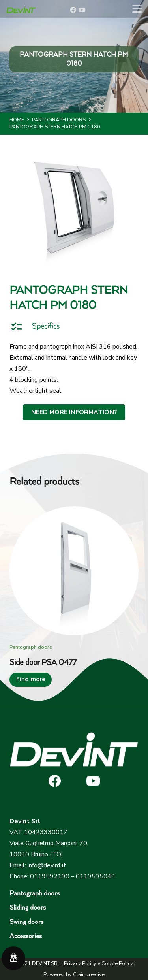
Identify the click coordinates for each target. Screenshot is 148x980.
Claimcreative (89, 974)
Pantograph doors (35, 894)
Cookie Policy (117, 963)
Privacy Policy (80, 963)
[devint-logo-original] (21, 9)
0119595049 (96, 876)
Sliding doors (28, 908)
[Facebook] (73, 10)
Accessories (26, 936)
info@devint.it (47, 865)
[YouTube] (82, 10)
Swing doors (26, 922)
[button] (137, 9)
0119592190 (50, 876)
